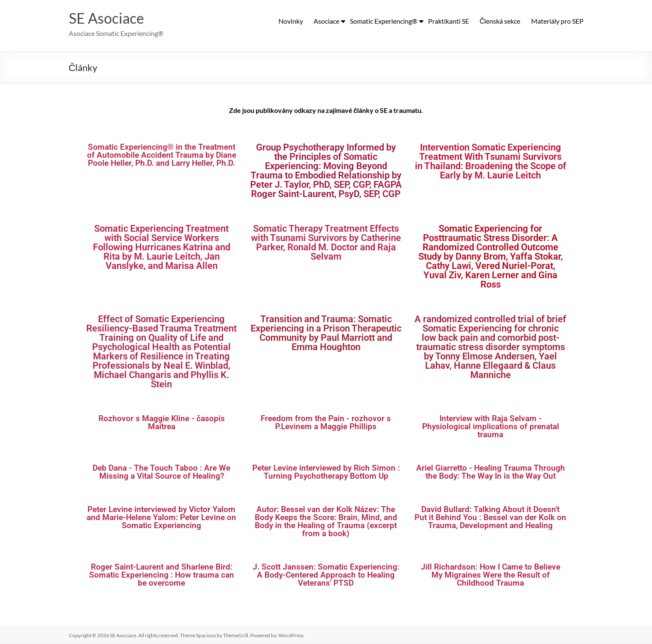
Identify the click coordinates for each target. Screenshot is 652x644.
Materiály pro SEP (557, 21)
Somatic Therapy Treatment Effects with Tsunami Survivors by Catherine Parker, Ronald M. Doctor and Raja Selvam (326, 243)
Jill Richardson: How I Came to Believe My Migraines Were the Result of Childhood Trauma (491, 575)
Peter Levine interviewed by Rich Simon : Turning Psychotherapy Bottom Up (326, 472)
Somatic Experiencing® (384, 21)
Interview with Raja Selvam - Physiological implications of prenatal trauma (491, 427)
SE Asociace (108, 18)
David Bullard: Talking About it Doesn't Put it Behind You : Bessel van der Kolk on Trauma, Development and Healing (490, 518)
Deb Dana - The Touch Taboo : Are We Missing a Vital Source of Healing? (161, 472)
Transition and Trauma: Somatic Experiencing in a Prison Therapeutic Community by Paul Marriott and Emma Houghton (326, 333)
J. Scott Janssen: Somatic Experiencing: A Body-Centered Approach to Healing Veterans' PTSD (326, 575)
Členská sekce (500, 21)
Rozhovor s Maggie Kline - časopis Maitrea (162, 423)
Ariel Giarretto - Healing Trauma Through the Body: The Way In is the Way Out (491, 472)
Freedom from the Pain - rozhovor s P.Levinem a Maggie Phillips (326, 423)
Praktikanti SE (449, 21)
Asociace (326, 21)
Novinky (291, 21)
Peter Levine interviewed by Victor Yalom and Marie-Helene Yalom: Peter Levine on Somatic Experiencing (161, 518)
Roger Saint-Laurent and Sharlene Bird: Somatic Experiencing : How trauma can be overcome (162, 575)
